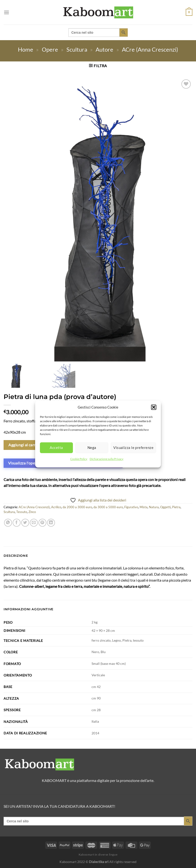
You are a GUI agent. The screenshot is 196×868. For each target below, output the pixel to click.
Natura (154, 507)
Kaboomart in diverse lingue (98, 854)
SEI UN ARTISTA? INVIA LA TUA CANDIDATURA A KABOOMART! (59, 806)
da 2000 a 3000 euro (77, 507)
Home (26, 49)
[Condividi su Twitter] (25, 523)
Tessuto (22, 512)
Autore (104, 49)
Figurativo (131, 507)
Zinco (32, 512)
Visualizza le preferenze (133, 448)
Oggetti (165, 507)
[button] (154, 407)
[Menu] (6, 12)
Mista (144, 507)
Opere (50, 49)
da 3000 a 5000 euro (108, 507)
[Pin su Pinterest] (42, 523)
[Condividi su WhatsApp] (8, 523)
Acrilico (56, 507)
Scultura (77, 49)
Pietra (176, 507)
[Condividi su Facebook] (17, 523)
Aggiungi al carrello (25, 445)
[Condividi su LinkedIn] (51, 523)
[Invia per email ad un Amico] (34, 523)
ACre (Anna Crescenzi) (150, 49)
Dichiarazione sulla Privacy (106, 459)
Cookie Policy (79, 459)
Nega (92, 448)
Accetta (56, 448)
